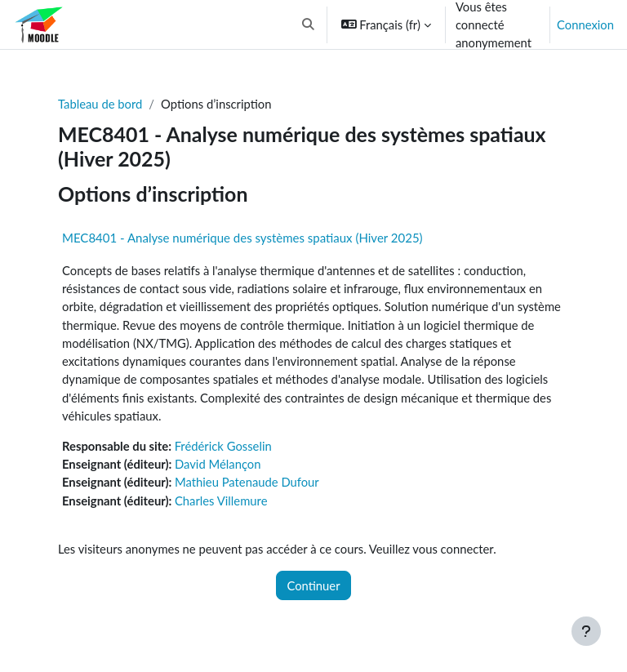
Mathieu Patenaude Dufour (247, 482)
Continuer (313, 585)
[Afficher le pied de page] (586, 631)
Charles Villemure (221, 501)
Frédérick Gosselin (223, 446)
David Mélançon (218, 464)
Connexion (585, 24)
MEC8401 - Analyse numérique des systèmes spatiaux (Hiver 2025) (242, 238)
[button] (308, 24)
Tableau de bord (100, 104)
